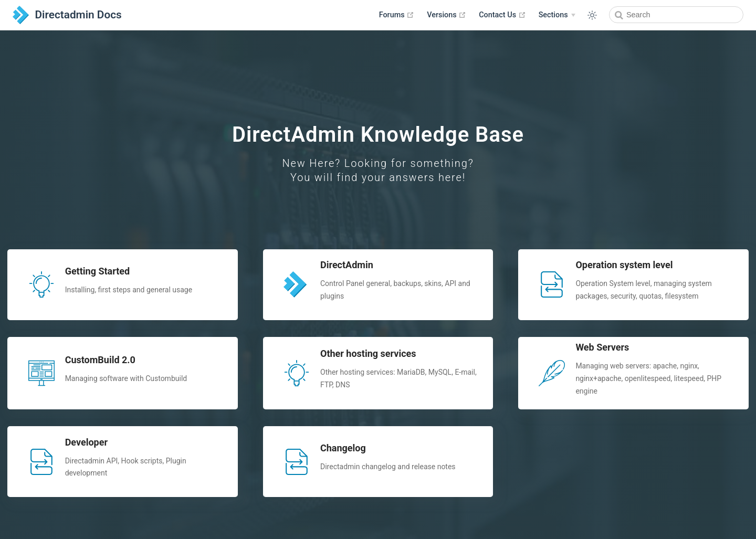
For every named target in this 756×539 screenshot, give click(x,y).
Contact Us (502, 15)
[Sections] (557, 15)
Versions (447, 15)
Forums (397, 15)
